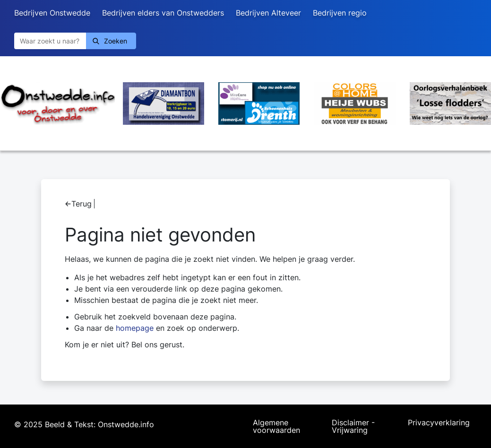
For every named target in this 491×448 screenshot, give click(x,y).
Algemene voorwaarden (276, 426)
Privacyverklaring (439, 423)
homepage (135, 328)
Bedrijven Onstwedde (52, 13)
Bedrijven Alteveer (268, 13)
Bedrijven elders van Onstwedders (163, 13)
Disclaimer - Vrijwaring (353, 426)
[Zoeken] (50, 41)
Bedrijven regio (340, 13)
